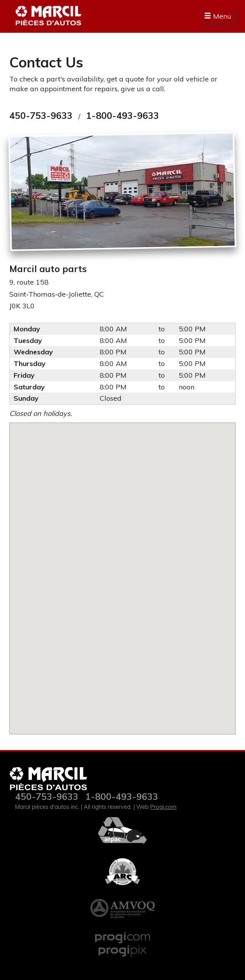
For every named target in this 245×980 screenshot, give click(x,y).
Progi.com (163, 807)
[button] (123, 574)
